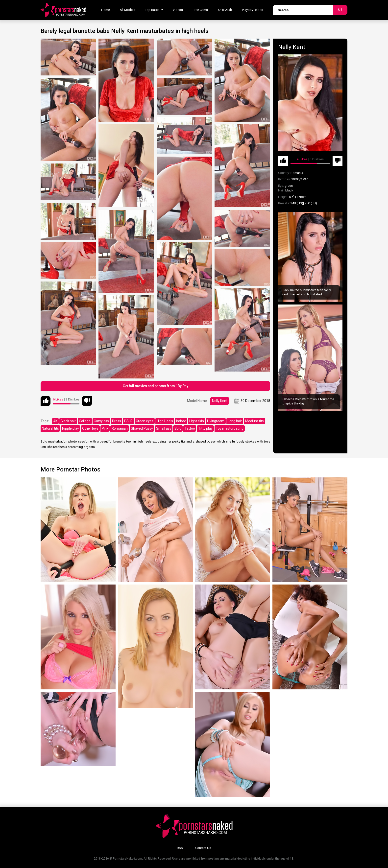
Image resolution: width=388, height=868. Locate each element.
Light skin (197, 421)
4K (55, 421)
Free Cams (200, 10)
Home (106, 10)
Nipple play (71, 428)
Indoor (181, 421)
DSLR (128, 421)
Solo (178, 428)
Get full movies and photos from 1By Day (156, 386)
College (85, 421)
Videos (178, 10)
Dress (117, 421)
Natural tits (50, 428)
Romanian (120, 428)
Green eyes (145, 421)
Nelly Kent (220, 401)
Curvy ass (101, 421)
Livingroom (216, 421)
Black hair (68, 421)
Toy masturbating (230, 428)
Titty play (205, 428)
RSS (180, 848)
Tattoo (190, 428)
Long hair (235, 421)
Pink (105, 428)
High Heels (165, 421)
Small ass (164, 428)
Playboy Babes (253, 10)
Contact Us (203, 848)
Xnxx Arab (225, 10)
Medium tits (255, 421)
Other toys (90, 428)
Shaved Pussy (142, 428)
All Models (127, 10)
